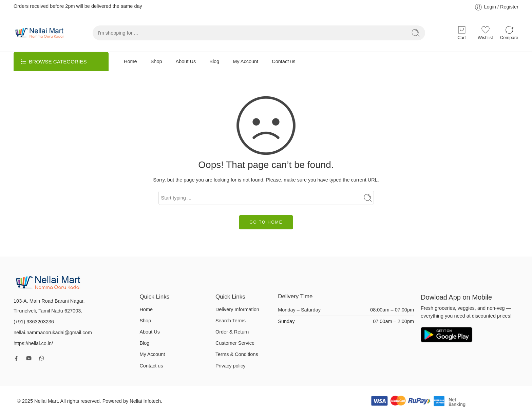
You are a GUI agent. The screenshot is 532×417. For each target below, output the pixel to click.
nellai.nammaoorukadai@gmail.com (53, 333)
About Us (186, 61)
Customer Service (235, 343)
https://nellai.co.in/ (33, 343)
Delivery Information (237, 309)
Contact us (283, 61)
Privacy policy (231, 366)
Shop (156, 61)
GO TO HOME (266, 222)
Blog (214, 61)
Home (130, 61)
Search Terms (231, 321)
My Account (245, 61)
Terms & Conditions (237, 354)
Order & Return (232, 332)
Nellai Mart (46, 401)
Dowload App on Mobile (457, 297)
